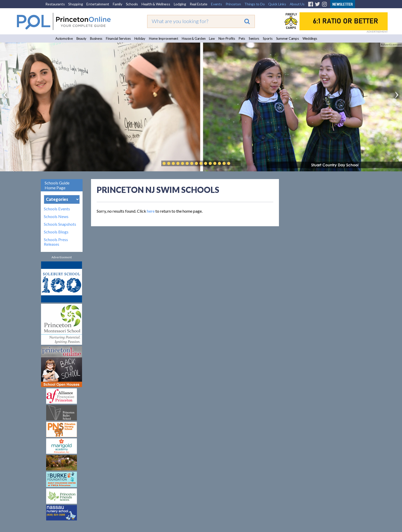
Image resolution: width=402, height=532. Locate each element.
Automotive (64, 38)
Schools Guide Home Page (57, 185)
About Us (297, 4)
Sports (268, 38)
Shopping (76, 4)
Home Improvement (164, 38)
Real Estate (199, 4)
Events (217, 4)
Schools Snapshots (60, 224)
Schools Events (57, 209)
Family (118, 4)
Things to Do (254, 4)
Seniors (254, 38)
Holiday (140, 38)
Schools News (56, 216)
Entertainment (98, 4)
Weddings (310, 38)
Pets (242, 38)
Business (96, 38)
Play (236, 163)
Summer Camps (288, 38)
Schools (132, 4)
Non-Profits (227, 38)
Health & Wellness (156, 4)
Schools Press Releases (56, 242)
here (151, 211)
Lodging (180, 4)
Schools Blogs (56, 232)
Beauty (82, 38)
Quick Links (277, 4)
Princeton (233, 4)
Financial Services (118, 38)
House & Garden (194, 38)
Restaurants (55, 4)
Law (212, 38)
